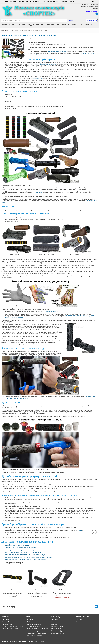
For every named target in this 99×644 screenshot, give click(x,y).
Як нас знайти (35, 1)
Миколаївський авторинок (10, 629)
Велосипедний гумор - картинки (37, 633)
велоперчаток (38, 78)
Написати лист (81, 620)
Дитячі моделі (28, 25)
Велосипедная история (34, 635)
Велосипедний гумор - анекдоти (37, 631)
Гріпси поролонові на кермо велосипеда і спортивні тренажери (12, 595)
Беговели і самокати (10, 25)
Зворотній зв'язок (53, 1)
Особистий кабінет (33, 622)
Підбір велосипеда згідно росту (37, 629)
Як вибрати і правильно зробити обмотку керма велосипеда (25, 560)
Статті (43, 1)
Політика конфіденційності (60, 631)
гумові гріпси (38, 192)
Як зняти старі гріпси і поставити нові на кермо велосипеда (25, 555)
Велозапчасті (87, 25)
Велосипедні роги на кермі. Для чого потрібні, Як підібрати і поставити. (29, 557)
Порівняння (30, 620)
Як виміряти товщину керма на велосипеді (20, 550)
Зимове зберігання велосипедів (12, 626)
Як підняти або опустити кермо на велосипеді (21, 547)
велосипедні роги (52, 312)
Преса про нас (7, 624)
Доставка (64, 1)
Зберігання (14, 1)
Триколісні (61, 25)
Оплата (72, 1)
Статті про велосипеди (34, 624)
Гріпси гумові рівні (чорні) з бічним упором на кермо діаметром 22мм (37, 595)
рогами (80, 530)
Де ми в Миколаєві (8, 622)
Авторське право (57, 626)
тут (70, 74)
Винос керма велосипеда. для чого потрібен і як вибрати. (25, 552)
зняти (53, 487)
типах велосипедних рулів (57, 52)
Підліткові (41, 25)
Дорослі (51, 25)
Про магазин (24, 1)
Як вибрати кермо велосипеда (46, 64)
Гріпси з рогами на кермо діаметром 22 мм (62, 594)
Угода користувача (57, 633)
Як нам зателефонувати (84, 622)
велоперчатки (56, 535)
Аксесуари (73, 25)
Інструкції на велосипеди (35, 626)
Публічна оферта (57, 629)
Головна (5, 1)
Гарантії (54, 624)
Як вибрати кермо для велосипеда (17, 545)
